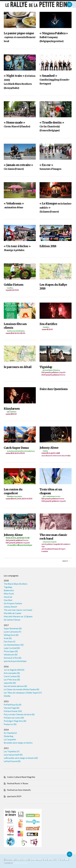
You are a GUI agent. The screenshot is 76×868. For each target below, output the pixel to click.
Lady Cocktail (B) (12, 648)
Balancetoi (9, 590)
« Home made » (17, 124)
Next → (67, 561)
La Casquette (10, 739)
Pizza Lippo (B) (11, 651)
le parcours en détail (18, 367)
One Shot (8, 600)
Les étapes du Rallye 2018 (53, 287)
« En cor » (50, 167)
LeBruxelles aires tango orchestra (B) (21, 758)
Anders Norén (21, 863)
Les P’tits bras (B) (12, 680)
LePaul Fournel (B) (12, 761)
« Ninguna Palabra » (54, 37)
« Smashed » (55, 80)
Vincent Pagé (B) (12, 708)
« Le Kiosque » (55, 207)
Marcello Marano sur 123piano (18, 616)
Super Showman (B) (13, 628)
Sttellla (7, 696)
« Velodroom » (14, 205)
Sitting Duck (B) (11, 635)
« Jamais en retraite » (18, 167)
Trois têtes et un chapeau (56, 495)
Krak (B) (8, 638)
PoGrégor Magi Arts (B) (15, 721)
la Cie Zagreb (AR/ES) (14, 670)
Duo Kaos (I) (10, 641)
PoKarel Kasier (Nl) (13, 711)
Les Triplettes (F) (12, 751)
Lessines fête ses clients (20, 328)
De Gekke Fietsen (12, 620)
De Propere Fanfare (13, 603)
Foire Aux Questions (54, 389)
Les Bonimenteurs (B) (14, 645)
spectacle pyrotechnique (15, 661)
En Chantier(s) (10, 733)
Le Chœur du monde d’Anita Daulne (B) (21, 689)
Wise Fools (9, 594)
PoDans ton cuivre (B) (14, 718)
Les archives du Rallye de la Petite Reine (41, 859)
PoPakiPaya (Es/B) (13, 705)
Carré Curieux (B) (12, 676)
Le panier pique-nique (20, 37)
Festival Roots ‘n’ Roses (18, 783)
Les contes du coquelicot (20, 494)
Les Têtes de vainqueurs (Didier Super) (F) (23, 693)
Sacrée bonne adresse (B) (15, 686)
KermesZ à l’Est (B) (13, 658)
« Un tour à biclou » (17, 248)
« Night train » (20, 82)
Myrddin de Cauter (13, 613)
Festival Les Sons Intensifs (19, 790)
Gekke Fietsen (20, 287)
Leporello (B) (10, 683)
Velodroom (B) (11, 654)
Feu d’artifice (56, 326)
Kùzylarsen (20, 411)
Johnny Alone (56, 451)
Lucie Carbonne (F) (12, 632)
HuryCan (8, 597)
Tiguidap (56, 371)
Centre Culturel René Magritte (21, 777)
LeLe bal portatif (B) (13, 755)
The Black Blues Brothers (16, 584)
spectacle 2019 (14, 796)
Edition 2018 (48, 246)
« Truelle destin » (52, 126)
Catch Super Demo (20, 450)
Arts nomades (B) (12, 673)
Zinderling (9, 736)
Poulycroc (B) (10, 724)
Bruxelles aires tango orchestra (18, 743)
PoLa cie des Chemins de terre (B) (19, 714)
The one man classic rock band (56, 543)
